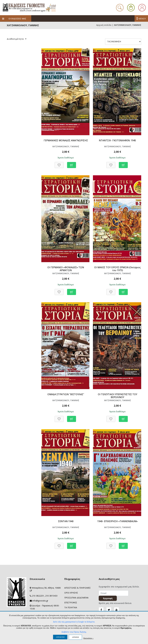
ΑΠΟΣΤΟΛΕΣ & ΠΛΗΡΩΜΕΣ (77, 588)
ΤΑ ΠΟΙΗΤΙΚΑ (71, 607)
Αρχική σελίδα (104, 25)
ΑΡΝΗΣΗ (75, 637)
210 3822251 (38, 596)
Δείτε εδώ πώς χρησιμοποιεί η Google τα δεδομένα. (74, 622)
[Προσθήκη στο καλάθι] (72, 163)
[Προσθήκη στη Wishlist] (59, 163)
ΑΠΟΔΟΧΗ (60, 637)
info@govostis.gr (40, 601)
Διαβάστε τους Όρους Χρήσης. (74, 632)
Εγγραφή (108, 599)
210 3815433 (51, 596)
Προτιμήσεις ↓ (88, 638)
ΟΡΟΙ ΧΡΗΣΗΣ (71, 593)
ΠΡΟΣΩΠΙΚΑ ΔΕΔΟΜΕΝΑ (76, 598)
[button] (131, 7)
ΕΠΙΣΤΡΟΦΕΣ (71, 603)
